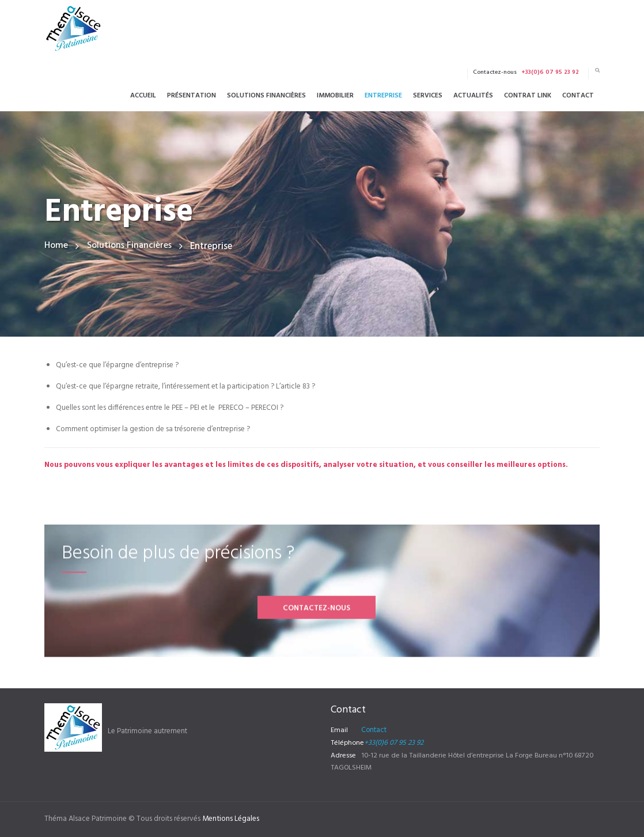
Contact (374, 730)
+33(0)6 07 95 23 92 (393, 743)
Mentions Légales (230, 819)
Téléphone (347, 743)
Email (339, 730)
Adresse (343, 756)
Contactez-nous (317, 653)
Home (57, 246)
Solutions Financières (132, 246)
